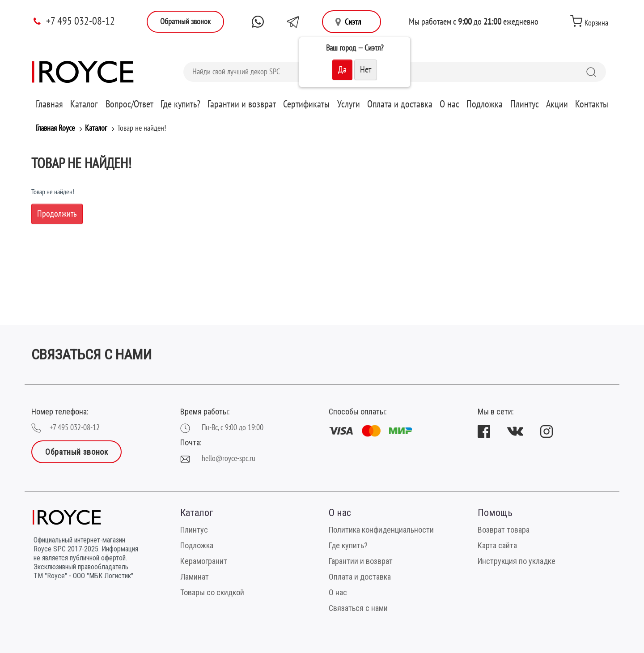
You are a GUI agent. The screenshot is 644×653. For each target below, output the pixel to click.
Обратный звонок (185, 22)
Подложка (485, 104)
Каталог (84, 104)
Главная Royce (55, 128)
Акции (557, 104)
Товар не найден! (142, 128)
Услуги (349, 104)
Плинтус (525, 104)
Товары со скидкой (212, 592)
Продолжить (57, 214)
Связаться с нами (358, 608)
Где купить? (180, 104)
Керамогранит (204, 561)
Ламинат (195, 577)
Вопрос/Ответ (129, 104)
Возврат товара (504, 530)
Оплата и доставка (400, 104)
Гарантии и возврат (242, 104)
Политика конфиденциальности (381, 530)
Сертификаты (306, 104)
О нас (449, 104)
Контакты (592, 104)
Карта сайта (497, 545)
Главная (49, 104)
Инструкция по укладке (517, 561)
